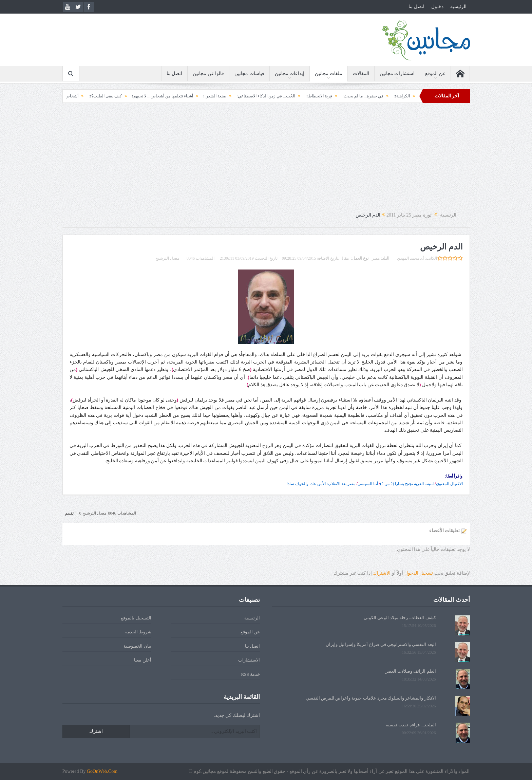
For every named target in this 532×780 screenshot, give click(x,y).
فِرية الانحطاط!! (313, 96)
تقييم (69, 513)
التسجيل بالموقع (136, 618)
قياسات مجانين (249, 73)
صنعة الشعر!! (209, 96)
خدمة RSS (251, 674)
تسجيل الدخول (419, 573)
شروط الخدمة (138, 632)
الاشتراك (382, 573)
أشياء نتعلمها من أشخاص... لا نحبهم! (157, 96)
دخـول (437, 7)
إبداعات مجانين (290, 73)
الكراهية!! (396, 96)
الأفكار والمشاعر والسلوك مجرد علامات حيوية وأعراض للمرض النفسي (371, 698)
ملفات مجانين (329, 73)
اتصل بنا (416, 7)
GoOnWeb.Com (102, 771)
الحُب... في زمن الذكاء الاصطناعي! (260, 96)
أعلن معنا (142, 660)
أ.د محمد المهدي (410, 258)
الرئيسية (458, 7)
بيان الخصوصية (137, 646)
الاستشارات (249, 660)
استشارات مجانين (397, 73)
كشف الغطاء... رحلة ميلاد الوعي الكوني (400, 618)
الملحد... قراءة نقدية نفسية (411, 725)
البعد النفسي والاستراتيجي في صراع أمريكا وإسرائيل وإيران (381, 644)
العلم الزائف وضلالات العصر (411, 671)
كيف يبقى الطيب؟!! (99, 96)
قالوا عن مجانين (208, 73)
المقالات (361, 73)
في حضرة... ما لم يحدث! (357, 96)
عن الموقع (435, 73)
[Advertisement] (266, 157)
